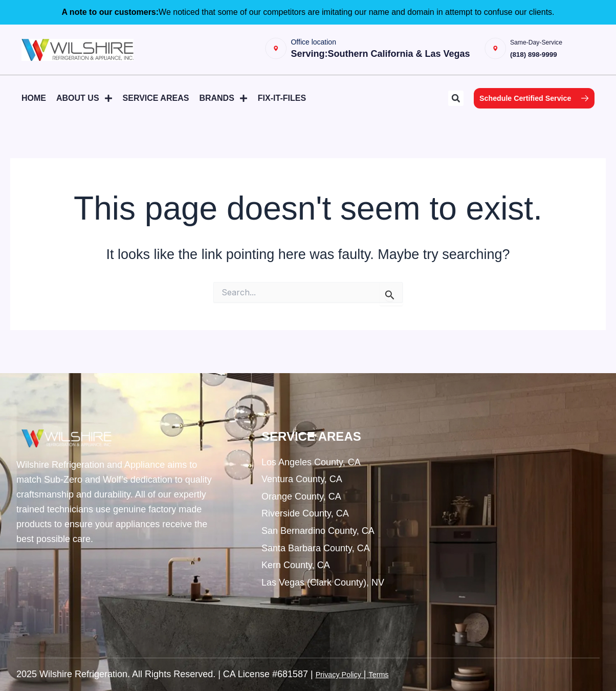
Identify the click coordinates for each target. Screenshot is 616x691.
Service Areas (156, 104)
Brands (223, 104)
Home (34, 104)
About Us (84, 104)
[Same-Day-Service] (504, 53)
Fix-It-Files (282, 104)
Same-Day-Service (552, 45)
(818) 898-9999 (553, 57)
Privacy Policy (344, 675)
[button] (430, 105)
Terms (393, 675)
